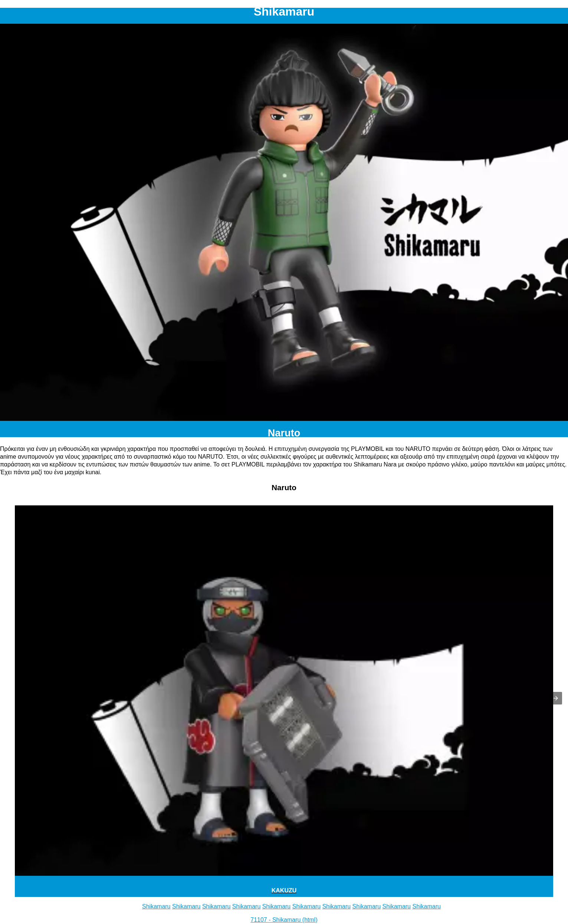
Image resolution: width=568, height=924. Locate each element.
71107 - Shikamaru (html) (284, 920)
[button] (556, 698)
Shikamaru (156, 906)
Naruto (284, 433)
